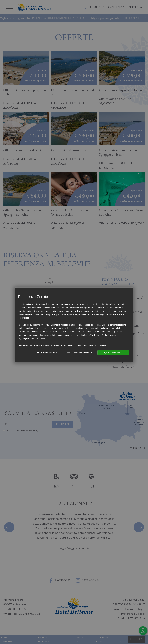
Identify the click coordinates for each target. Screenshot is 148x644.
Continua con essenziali (80, 353)
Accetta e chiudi (113, 353)
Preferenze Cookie (47, 353)
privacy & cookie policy (98, 345)
